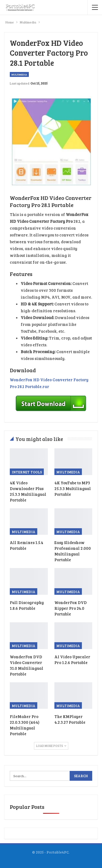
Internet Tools (27, 472)
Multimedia (19, 74)
